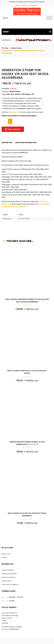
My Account (33, 5)
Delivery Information (9, 574)
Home (18, 5)
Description (7, 143)
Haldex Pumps (16, 48)
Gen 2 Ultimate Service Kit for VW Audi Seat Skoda (27, 372)
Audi (8, 94)
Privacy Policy (7, 581)
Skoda (17, 94)
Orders (4, 557)
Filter (43, 201)
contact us (15, 112)
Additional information (26, 143)
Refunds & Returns (9, 577)
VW (33, 94)
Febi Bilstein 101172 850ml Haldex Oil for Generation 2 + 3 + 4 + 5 (27, 443)
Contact (24, 5)
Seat (12, 94)
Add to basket (14, 129)
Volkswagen (26, 94)
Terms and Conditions (10, 585)
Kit (46, 201)
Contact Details (7, 570)
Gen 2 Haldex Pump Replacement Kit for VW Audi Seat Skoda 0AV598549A (27, 301)
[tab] (7, 143)
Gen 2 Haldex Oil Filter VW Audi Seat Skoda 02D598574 (27, 514)
